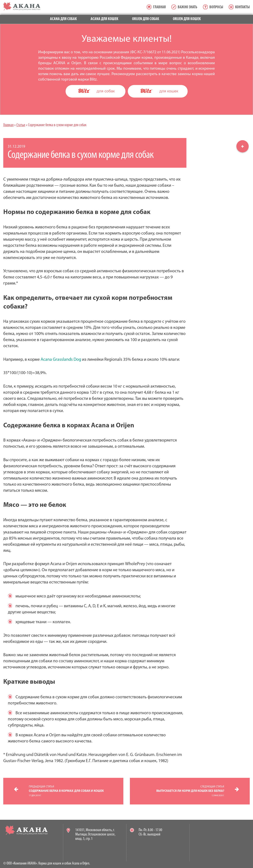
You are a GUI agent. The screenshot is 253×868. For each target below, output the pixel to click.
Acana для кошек (104, 19)
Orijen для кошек (187, 19)
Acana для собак (63, 19)
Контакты (242, 7)
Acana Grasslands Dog (61, 360)
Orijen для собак (146, 19)
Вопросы (216, 7)
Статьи (21, 125)
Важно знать (188, 7)
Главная (159, 7)
